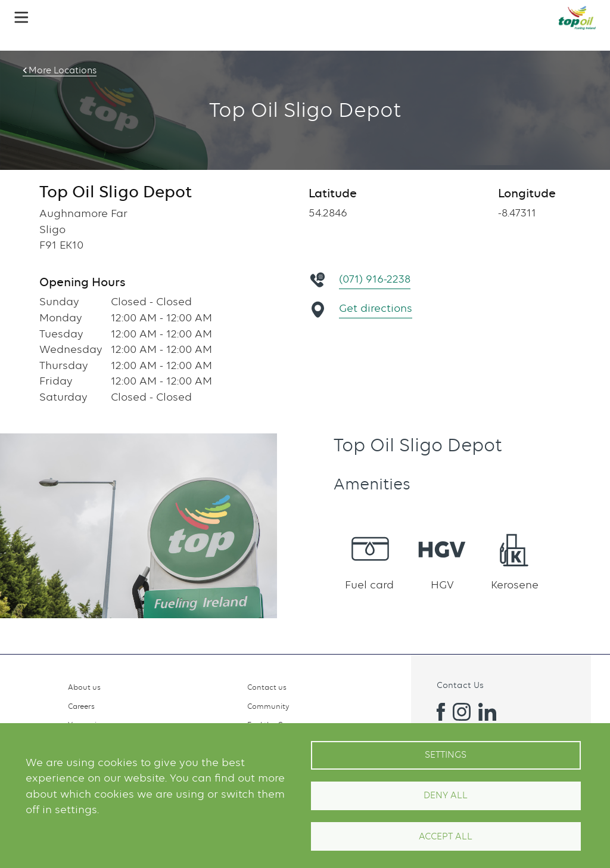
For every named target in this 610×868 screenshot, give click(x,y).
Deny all (446, 795)
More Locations (63, 70)
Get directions (376, 308)
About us (84, 687)
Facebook (436, 712)
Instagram (462, 712)
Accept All (446, 836)
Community (268, 706)
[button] (21, 17)
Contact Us (460, 685)
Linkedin (487, 712)
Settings (446, 755)
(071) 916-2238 (375, 279)
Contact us (267, 687)
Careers (81, 706)
